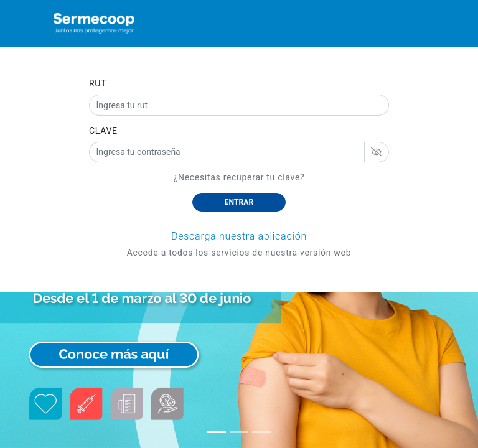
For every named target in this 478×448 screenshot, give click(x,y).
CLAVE (103, 131)
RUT (98, 83)
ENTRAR (239, 202)
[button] (217, 432)
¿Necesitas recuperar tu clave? (239, 177)
